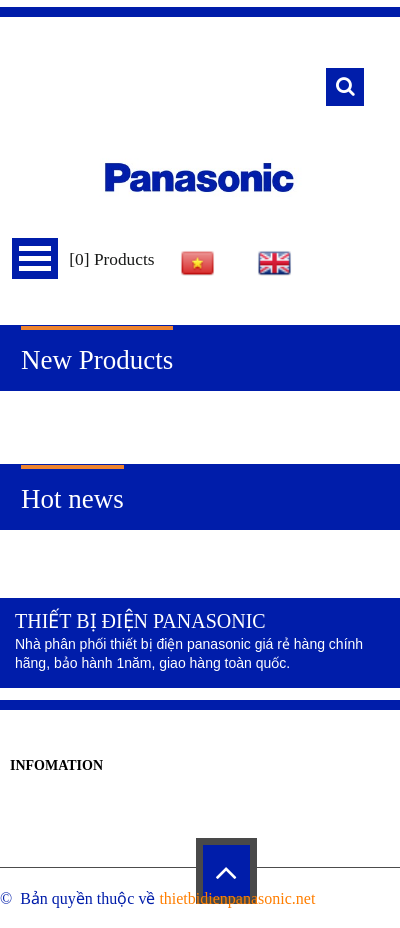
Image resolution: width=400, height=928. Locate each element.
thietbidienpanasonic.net (237, 898)
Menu (35, 258)
